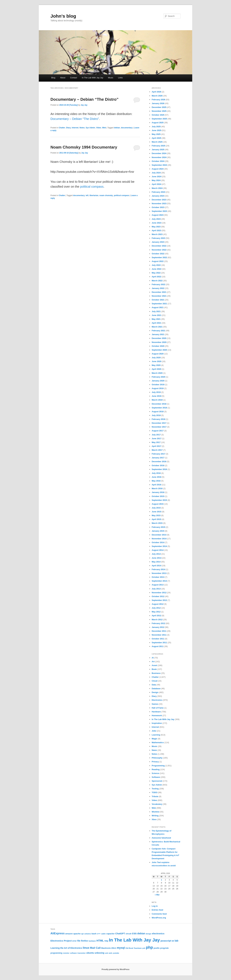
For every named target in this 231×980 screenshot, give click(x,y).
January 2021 (158, 334)
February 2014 (158, 569)
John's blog (63, 16)
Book (154, 669)
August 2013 (158, 585)
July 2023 (156, 219)
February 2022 (158, 284)
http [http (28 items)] (106, 941)
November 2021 (159, 296)
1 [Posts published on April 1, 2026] (161, 880)
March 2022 (157, 281)
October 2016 (158, 465)
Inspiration (157, 723)
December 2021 (159, 292)
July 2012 (156, 608)
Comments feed (159, 914)
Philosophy (157, 758)
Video (99, 128)
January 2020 (158, 381)
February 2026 (158, 100)
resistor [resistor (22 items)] (66, 953)
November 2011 (159, 635)
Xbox (154, 819)
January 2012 (158, 627)
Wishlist (156, 812)
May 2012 (156, 612)
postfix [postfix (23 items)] (157, 948)
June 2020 (157, 361)
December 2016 (159, 461)
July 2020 (156, 358)
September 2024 (159, 165)
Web (104, 128)
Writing (155, 816)
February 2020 (158, 377)
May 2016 (156, 481)
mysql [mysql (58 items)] (121, 948)
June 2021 (157, 315)
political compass (92, 187)
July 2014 (156, 554)
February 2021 (158, 331)
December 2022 (159, 246)
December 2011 (159, 631)
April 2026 (156, 92)
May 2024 (156, 180)
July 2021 (156, 311)
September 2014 (159, 546)
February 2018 (158, 419)
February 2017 (158, 454)
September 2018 (159, 408)
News (154, 750)
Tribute (155, 796)
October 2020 (158, 346)
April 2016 (156, 485)
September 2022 (159, 257)
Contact (74, 78)
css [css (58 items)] (134, 933)
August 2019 (158, 388)
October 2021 (158, 300)
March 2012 (157, 620)
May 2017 (156, 442)
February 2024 (158, 192)
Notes (82, 128)
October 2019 (158, 385)
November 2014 (159, 539)
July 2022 (156, 265)
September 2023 (159, 211)
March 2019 (157, 400)
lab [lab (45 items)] (177, 941)
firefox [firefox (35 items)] (84, 941)
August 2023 (158, 215)
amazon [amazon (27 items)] (69, 934)
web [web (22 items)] (110, 953)
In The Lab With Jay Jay (93, 78)
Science (155, 773)
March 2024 (157, 188)
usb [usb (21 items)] (106, 953)
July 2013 (156, 589)
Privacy (155, 762)
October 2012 (158, 596)
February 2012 (158, 623)
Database (156, 689)
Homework (157, 715)
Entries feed (157, 910)
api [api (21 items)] (82, 934)
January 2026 (158, 103)
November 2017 (159, 427)
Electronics (157, 700)
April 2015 (156, 519)
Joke (154, 731)
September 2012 (159, 600)
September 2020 (159, 350)
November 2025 (159, 111)
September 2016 (159, 469)
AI (153, 658)
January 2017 (158, 458)
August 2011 (158, 646)
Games (155, 704)
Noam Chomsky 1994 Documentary (84, 147)
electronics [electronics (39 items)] (158, 933)
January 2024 (158, 196)
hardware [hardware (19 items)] (92, 941)
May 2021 (156, 319)
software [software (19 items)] (73, 953)
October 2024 (158, 161)
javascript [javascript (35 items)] (166, 941)
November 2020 (159, 342)
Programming (158, 766)
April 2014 (156, 566)
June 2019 (157, 396)
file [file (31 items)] (79, 941)
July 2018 (156, 415)
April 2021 (156, 323)
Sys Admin (90, 128)
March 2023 (157, 234)
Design (155, 692)
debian (117, 128)
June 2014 (157, 558)
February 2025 (158, 146)
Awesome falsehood (161, 838)
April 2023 (156, 230)
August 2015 (158, 504)
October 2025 (158, 115)
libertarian (94, 195)
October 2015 (158, 496)
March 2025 (157, 142)
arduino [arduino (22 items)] (88, 934)
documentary (127, 128)
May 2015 (156, 515)
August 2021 (158, 307)
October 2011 (158, 639)
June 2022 (157, 269)
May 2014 (156, 562)
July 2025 (156, 127)
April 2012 (156, 616)
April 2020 (156, 369)
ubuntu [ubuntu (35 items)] (90, 953)
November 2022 (159, 250)
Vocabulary (157, 804)
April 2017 (156, 446)
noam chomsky (106, 195)
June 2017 (157, 438)
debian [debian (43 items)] (141, 933)
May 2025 (156, 134)
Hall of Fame (158, 708)
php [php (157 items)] (149, 947)
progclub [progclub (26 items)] (164, 948)
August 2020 (158, 354)
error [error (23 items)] (75, 941)
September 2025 (159, 119)
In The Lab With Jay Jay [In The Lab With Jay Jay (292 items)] (134, 940)
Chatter (62, 128)
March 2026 (157, 96)
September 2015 (159, 500)
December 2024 (159, 153)
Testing (155, 789)
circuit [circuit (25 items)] (128, 934)
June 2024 (157, 177)
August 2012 (158, 604)
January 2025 (158, 150)
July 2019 (156, 392)
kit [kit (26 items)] (173, 941)
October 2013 (158, 577)
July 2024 (156, 173)
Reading (156, 769)
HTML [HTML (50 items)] (100, 941)
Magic (155, 739)
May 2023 (156, 227)
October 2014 (158, 542)
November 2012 (159, 593)
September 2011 (159, 643)
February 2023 (158, 238)
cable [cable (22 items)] (103, 934)
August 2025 (158, 123)
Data (154, 685)
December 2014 (159, 535)
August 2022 (158, 261)
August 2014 (158, 550)
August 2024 (158, 169)
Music (111, 78)
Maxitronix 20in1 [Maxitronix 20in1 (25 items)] (109, 948)
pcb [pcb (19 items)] (144, 948)
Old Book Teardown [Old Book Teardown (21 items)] (134, 948)
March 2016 (157, 488)
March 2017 (157, 450)
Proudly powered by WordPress (115, 969)
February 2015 (158, 527)
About (63, 78)
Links (120, 78)
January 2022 (158, 288)
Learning (156, 735)
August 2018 (158, 412)
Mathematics (158, 742)
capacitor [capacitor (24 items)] (110, 934)
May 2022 (156, 273)
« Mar (157, 895)
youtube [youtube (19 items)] (116, 953)
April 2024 (156, 184)
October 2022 (158, 254)
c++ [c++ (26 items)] (99, 934)
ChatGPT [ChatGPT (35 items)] (120, 934)
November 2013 (159, 573)
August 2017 (158, 431)
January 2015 (158, 531)
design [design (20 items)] (149, 934)
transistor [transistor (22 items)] (82, 953)
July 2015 (156, 508)
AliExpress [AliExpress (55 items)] (58, 933)
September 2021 (159, 304)
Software (156, 777)
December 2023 (159, 200)
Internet (75, 128)
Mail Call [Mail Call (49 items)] (95, 948)
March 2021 (157, 327)
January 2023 (158, 242)
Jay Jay (84, 105)
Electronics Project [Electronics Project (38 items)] (61, 941)
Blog (53, 78)
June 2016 (157, 477)
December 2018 (159, 404)
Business (156, 673)
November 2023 (159, 203)
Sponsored (157, 781)
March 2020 (157, 373)
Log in (155, 906)
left (87, 195)
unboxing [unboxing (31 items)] (99, 953)
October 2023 (158, 207)
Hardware (156, 712)
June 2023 (157, 223)
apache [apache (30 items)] (77, 934)
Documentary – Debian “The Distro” (85, 99)
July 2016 (156, 473)
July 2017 (156, 435)
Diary (68, 128)
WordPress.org (159, 918)
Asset (154, 665)
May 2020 (156, 365)
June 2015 (157, 512)
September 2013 (159, 581)
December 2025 (159, 107)
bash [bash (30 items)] (94, 934)
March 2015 (157, 523)
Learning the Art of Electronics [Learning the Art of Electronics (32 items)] (66, 948)
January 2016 (158, 492)
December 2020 (159, 338)
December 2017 (159, 423)
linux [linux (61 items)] (86, 948)
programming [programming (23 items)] (56, 953)
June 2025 (157, 130)
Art (153, 662)
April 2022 (156, 277)
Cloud (155, 681)
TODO (155, 792)
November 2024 (159, 157)
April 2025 (156, 138)
